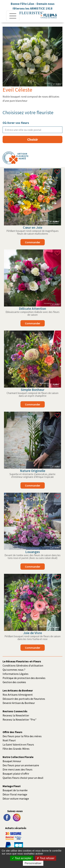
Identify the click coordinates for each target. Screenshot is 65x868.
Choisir (33, 139)
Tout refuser (46, 858)
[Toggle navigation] (13, 16)
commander (33, 242)
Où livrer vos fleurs (16, 123)
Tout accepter (22, 858)
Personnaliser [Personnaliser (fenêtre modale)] (33, 863)
